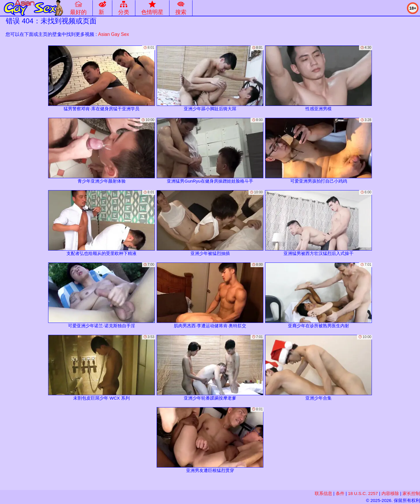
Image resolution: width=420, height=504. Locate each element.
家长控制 (411, 493)
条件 (340, 493)
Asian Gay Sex (113, 34)
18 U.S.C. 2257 (363, 493)
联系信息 (323, 493)
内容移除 (390, 493)
